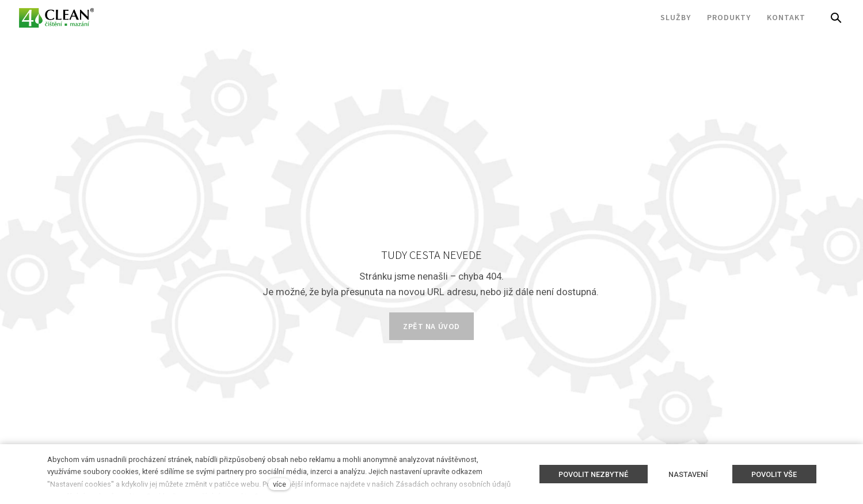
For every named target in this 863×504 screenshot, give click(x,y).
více (280, 484)
